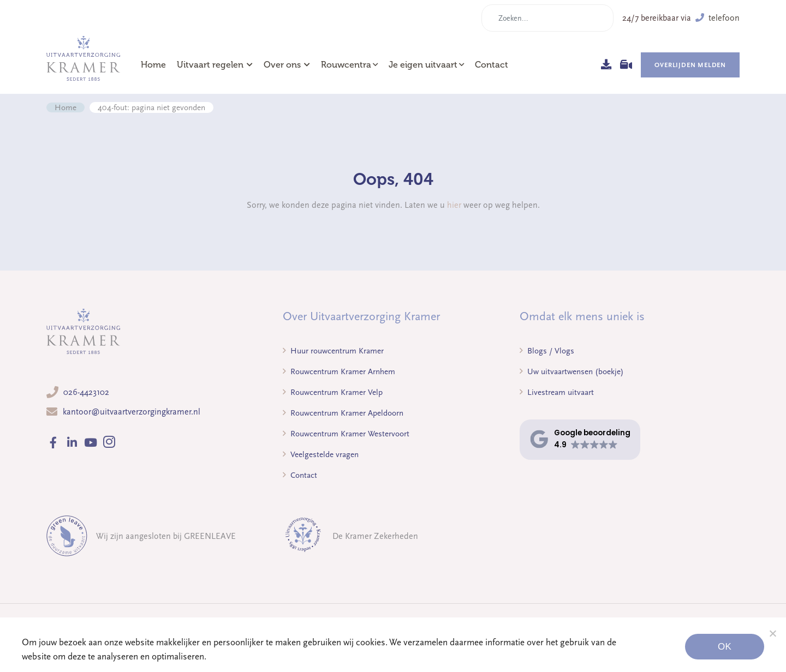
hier (454, 205)
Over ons (287, 65)
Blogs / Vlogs (547, 351)
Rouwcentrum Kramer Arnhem (339, 371)
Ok (725, 647)
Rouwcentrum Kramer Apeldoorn (343, 413)
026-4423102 (86, 392)
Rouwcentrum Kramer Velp (333, 392)
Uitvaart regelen (215, 65)
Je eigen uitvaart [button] (423, 65)
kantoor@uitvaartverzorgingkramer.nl (132, 412)
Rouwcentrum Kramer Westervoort (346, 434)
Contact (492, 65)
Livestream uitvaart (557, 392)
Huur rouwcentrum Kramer (333, 351)
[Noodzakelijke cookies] (772, 633)
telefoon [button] (717, 18)
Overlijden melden (690, 65)
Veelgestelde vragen (321, 454)
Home (153, 65)
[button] (580, 439)
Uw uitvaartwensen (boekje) (572, 371)
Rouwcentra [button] (346, 65)
